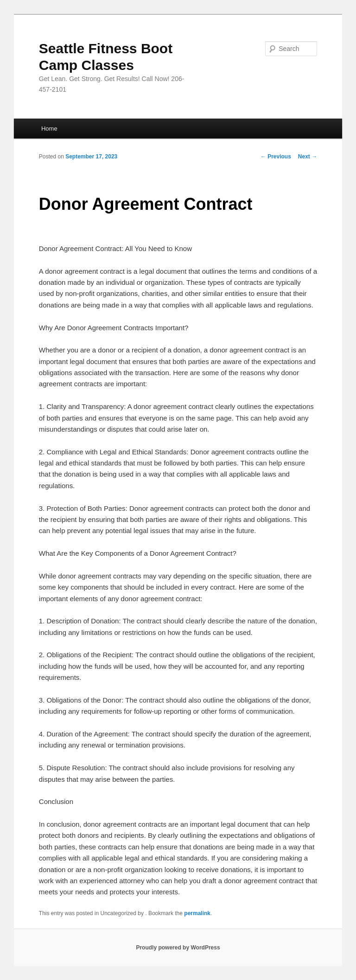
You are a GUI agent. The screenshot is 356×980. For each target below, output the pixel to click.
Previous (276, 157)
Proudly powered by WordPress (178, 948)
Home (49, 129)
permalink (197, 913)
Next (308, 157)
